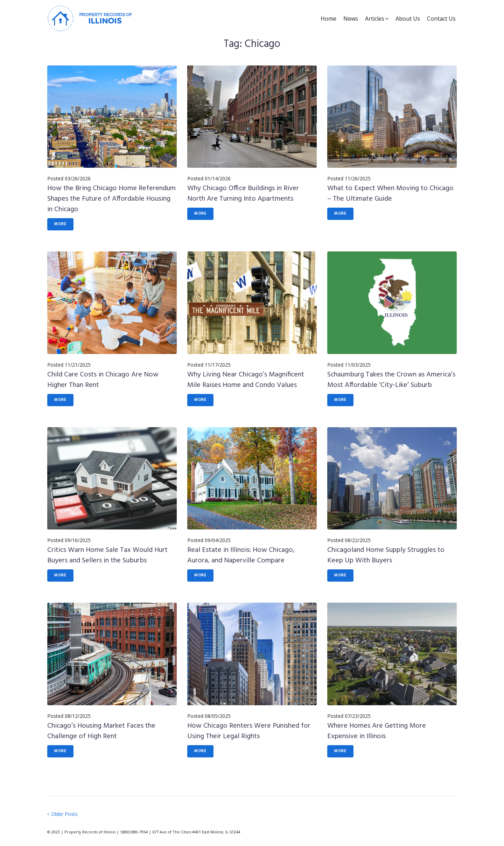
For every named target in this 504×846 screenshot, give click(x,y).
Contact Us (441, 19)
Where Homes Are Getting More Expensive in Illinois (377, 731)
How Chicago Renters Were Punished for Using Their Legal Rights (249, 731)
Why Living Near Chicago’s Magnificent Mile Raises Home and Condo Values (246, 380)
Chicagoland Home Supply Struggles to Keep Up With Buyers (386, 555)
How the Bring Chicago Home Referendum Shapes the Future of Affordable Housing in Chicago (111, 199)
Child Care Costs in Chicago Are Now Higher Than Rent (103, 380)
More (60, 224)
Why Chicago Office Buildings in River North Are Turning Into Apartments (243, 194)
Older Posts (62, 814)
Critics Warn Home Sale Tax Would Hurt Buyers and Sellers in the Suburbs (107, 555)
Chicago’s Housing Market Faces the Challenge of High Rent (101, 731)
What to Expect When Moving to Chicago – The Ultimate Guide (390, 194)
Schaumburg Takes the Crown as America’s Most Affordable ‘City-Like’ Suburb (391, 380)
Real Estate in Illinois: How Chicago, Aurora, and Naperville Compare (241, 555)
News (351, 19)
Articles (375, 19)
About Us (408, 19)
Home (328, 19)
